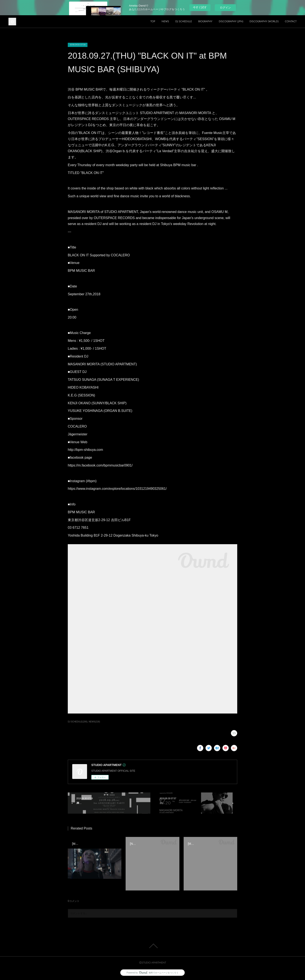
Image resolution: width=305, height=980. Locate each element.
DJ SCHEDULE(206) (78, 722)
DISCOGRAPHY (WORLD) (264, 22)
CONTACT (291, 22)
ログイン (225, 8)
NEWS (165, 22)
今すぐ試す (200, 7)
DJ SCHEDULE (184, 22)
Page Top (152, 946)
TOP (153, 22)
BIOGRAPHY (205, 22)
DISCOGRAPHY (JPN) (231, 22)
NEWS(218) (94, 722)
